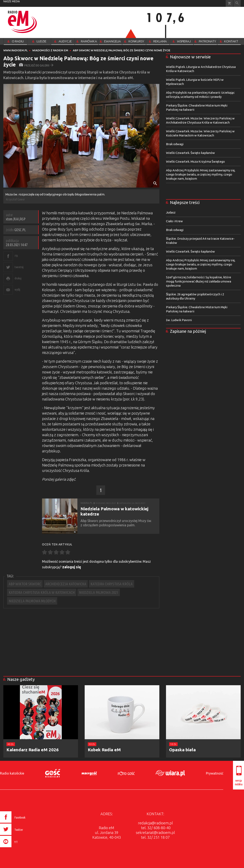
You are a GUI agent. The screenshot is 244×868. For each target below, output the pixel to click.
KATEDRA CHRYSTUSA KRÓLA (111, 584)
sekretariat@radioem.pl (155, 832)
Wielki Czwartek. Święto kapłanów (190, 153)
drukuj (18, 278)
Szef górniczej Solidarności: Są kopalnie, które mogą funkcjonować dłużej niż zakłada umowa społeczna (199, 281)
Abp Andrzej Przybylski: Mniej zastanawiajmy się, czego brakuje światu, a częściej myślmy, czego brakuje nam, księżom (201, 174)
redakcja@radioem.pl (155, 823)
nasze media (12, 1)
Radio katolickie (12, 773)
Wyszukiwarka (237, 3)
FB (16, 256)
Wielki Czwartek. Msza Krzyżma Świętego (195, 161)
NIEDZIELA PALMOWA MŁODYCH (32, 601)
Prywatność (215, 773)
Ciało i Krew (174, 221)
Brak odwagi (175, 144)
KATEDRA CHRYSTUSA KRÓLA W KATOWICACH (42, 592)
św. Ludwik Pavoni (179, 320)
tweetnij (19, 267)
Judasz (171, 212)
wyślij (17, 289)
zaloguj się (72, 567)
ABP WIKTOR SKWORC (25, 584)
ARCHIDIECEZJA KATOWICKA (66, 584)
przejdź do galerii (36, 65)
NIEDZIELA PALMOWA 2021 (99, 592)
